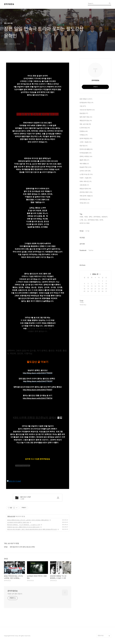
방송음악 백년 (85, 167)
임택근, (91, 217)
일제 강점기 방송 (86, 117)
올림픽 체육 (84, 160)
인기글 (87, 231)
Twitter (91, 250)
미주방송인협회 (85, 153)
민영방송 (84, 131)
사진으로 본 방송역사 (87, 110)
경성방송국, (105, 217)
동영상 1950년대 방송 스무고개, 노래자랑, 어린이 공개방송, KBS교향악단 (28, 520)
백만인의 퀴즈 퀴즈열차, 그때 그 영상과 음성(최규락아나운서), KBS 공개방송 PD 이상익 (32, 529)
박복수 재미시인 (86, 182)
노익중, (81, 220)
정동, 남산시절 (11, 516)
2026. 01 (95, 274)
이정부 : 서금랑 (85, 178)
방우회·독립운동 (86, 139)
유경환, (81, 217)
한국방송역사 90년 (86, 103)
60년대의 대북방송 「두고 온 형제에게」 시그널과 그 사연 (24, 525)
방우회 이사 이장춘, (85, 223)
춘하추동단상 (85, 200)
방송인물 (84, 113)
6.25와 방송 (85, 128)
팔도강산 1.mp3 (14, 481)
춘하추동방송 (9, 4)
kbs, (86, 220)
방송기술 (84, 146)
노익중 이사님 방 (86, 174)
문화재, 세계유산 (86, 157)
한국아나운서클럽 (86, 149)
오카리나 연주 (85, 171)
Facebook (83, 250)
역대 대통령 (84, 164)
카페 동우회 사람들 (86, 196)
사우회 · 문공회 (85, 142)
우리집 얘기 (84, 203)
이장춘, (86, 217)
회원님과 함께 (85, 189)
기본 (83, 106)
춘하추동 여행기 (86, 192)
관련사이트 (101, 636)
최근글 (81, 231)
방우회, (101, 220)
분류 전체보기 (86, 99)
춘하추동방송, (97, 217)
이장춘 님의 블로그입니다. (15, 594)
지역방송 (84, 135)
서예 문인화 (84, 185)
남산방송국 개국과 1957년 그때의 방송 (18, 522)
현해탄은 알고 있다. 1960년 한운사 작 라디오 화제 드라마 (23, 527)
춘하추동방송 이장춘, (93, 220)
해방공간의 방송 (86, 121)
